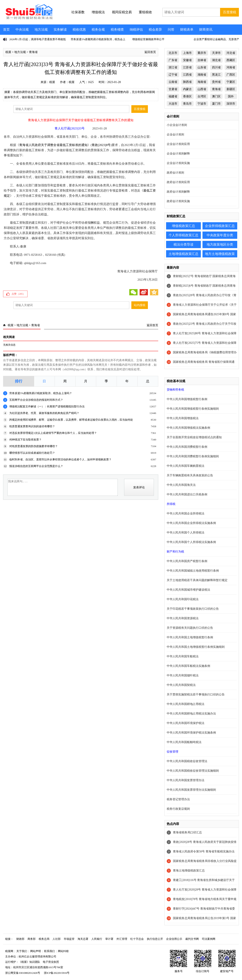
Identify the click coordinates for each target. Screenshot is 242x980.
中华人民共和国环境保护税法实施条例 (191, 733)
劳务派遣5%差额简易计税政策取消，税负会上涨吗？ (41, 393)
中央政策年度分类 (220, 235)
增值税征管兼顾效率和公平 (148, 39)
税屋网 (9, 951)
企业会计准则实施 (178, 163)
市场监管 (69, 939)
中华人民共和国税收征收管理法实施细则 (193, 771)
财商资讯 (206, 30)
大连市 (173, 104)
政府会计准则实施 (178, 201)
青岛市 (187, 104)
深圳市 (231, 104)
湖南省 (202, 75)
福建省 (173, 96)
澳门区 (216, 96)
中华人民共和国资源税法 (183, 618)
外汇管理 (122, 939)
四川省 (216, 67)
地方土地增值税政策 (220, 254)
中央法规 (22, 30)
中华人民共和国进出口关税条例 (187, 494)
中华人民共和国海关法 (181, 485)
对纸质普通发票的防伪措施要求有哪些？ (34, 446)
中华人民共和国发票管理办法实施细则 (191, 790)
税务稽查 (117, 30)
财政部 (20, 939)
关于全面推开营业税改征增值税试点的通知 (194, 437)
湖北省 (216, 60)
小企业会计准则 (177, 125)
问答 (171, 30)
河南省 (231, 67)
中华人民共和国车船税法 (183, 656)
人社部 (57, 939)
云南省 (173, 82)
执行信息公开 (155, 939)
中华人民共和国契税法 (181, 685)
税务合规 (98, 30)
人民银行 (97, 939)
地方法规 (41, 30)
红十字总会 (137, 939)
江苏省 (187, 67)
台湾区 (202, 96)
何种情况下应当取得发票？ (25, 440)
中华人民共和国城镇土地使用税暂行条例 (193, 571)
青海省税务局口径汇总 (187, 832)
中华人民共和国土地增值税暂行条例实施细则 (196, 647)
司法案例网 (209, 939)
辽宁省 (173, 75)
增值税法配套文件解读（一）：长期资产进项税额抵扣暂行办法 (47, 406)
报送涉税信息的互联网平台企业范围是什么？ (36, 466)
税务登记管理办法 (178, 799)
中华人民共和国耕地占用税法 (186, 704)
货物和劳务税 (175, 390)
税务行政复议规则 (178, 809)
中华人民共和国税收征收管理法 (187, 761)
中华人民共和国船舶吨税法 (184, 742)
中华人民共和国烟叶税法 (183, 675)
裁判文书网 (192, 939)
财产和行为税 (175, 552)
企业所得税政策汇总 (220, 226)
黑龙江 (216, 75)
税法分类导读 (183, 244)
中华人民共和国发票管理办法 (186, 780)
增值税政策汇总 (183, 226)
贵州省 (216, 82)
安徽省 (187, 60)
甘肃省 (173, 89)
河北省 (231, 53)
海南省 (202, 82)
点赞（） (18, 294)
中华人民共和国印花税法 (183, 599)
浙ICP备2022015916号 (57, 973)
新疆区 (231, 89)
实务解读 (60, 30)
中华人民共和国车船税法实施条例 (188, 666)
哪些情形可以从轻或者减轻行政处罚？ (32, 453)
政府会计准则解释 (178, 192)
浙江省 (173, 67)
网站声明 (36, 951)
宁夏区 (231, 82)
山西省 (202, 89)
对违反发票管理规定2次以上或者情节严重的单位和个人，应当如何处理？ (53, 433)
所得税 (171, 504)
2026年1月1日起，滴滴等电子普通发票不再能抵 (38, 39)
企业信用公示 (174, 939)
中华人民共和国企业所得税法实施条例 (191, 523)
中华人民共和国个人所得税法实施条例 (191, 542)
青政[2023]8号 (101, 145)
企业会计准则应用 (178, 144)
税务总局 (44, 939)
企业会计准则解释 (178, 154)
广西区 (231, 75)
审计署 (109, 939)
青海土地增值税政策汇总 (189, 871)
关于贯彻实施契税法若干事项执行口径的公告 (196, 695)
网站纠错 (63, 951)
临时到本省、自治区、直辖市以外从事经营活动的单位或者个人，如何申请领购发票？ (60, 459)
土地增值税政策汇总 (183, 254)
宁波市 (202, 104)
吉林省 (202, 60)
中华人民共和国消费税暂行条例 (187, 447)
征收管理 (173, 752)
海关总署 (83, 939)
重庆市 (202, 53)
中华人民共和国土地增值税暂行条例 (190, 637)
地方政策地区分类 (220, 244)
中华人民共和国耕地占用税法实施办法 (191, 714)
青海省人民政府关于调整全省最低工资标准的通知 (53, 145)
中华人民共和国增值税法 (183, 418)
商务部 (32, 939)
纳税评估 (136, 30)
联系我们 (49, 951)
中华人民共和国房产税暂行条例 (187, 561)
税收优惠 (79, 30)
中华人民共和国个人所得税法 (186, 533)
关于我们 (22, 951)
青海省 (33, 52)
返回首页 (150, 52)
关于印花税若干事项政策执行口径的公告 (193, 609)
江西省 (187, 75)
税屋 (8, 52)
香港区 (187, 96)
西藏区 (231, 60)
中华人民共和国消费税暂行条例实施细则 (193, 456)
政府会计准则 (175, 173)
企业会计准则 (175, 135)
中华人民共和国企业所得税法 (186, 514)
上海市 (187, 53)
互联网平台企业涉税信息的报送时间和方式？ (36, 400)
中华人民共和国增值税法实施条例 (188, 428)
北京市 (173, 53)
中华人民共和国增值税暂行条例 (187, 399)
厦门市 (216, 104)
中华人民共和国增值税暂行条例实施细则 (193, 409)
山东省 (202, 67)
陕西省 (187, 82)
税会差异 (155, 30)
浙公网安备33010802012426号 (23, 973)
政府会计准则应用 (178, 182)
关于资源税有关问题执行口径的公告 (190, 628)
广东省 (173, 60)
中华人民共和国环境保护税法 (186, 723)
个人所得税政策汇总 (183, 235)
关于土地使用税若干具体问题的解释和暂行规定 (197, 580)
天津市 (216, 53)
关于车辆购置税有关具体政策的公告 (190, 475)
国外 (231, 96)
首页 (6, 30)
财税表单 (187, 30)
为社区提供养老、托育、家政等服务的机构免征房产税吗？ (44, 413)
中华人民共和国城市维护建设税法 (188, 590)
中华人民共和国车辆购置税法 (186, 466)
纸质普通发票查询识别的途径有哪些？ (32, 426)
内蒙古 (187, 89)
